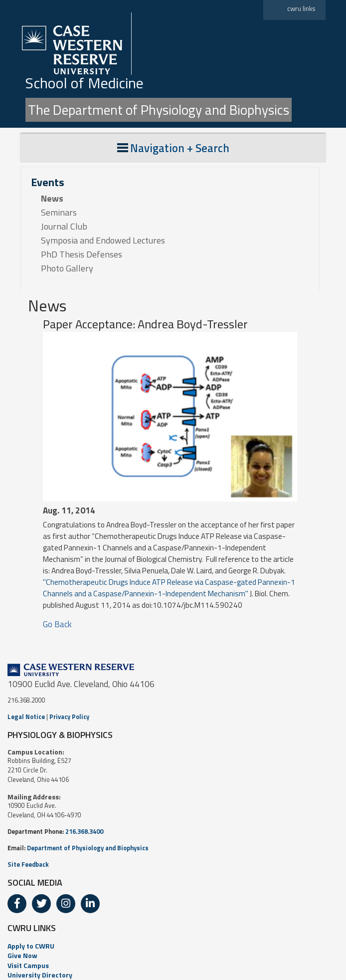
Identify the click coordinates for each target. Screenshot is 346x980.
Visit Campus (28, 965)
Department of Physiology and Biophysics (88, 848)
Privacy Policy (69, 717)
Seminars (59, 213)
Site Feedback (28, 864)
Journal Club (64, 227)
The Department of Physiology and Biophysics (159, 110)
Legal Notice (26, 717)
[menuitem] (173, 946)
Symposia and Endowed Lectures (103, 241)
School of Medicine (85, 83)
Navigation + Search (173, 148)
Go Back (57, 624)
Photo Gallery (67, 268)
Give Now (22, 955)
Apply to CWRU (31, 946)
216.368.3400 (84, 832)
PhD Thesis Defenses (82, 254)
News (52, 199)
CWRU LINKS (32, 928)
